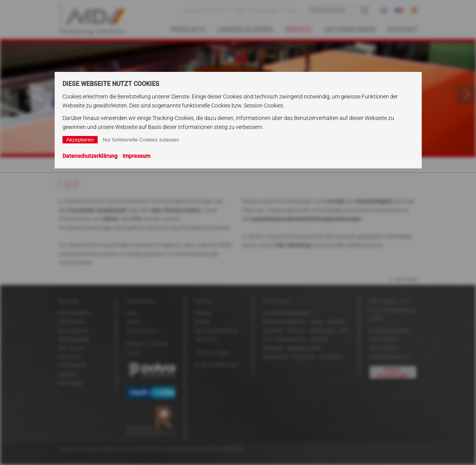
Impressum (136, 156)
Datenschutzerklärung (90, 156)
